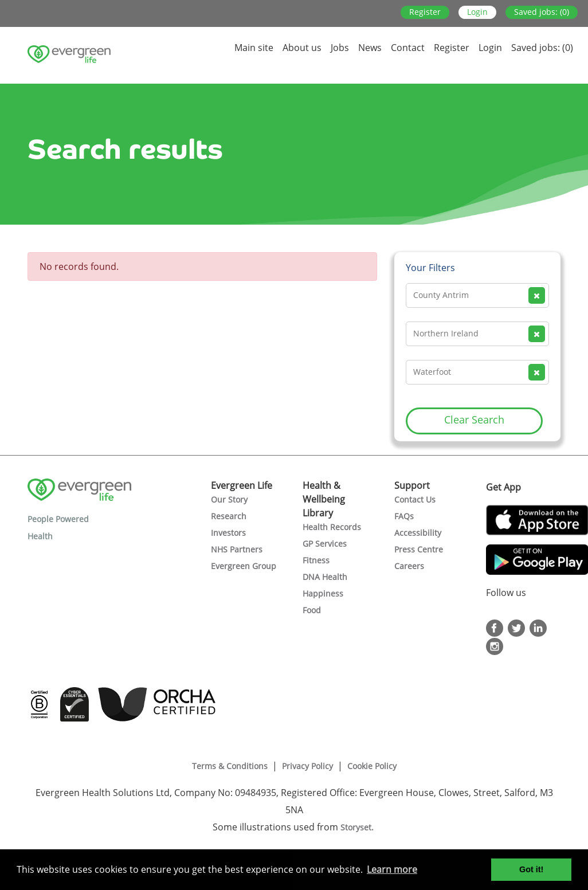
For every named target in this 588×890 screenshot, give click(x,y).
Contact (408, 48)
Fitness (316, 560)
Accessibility (418, 533)
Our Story (229, 499)
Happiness (323, 593)
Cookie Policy (372, 766)
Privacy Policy (307, 766)
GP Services (325, 544)
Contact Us (415, 499)
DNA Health (325, 577)
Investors (228, 533)
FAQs (404, 516)
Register (425, 12)
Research (229, 516)
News (370, 48)
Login (477, 12)
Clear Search (474, 419)
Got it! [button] (531, 869)
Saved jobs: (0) (542, 12)
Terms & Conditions (230, 766)
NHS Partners (237, 549)
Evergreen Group (244, 566)
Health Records (332, 527)
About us (302, 48)
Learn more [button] (392, 869)
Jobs (340, 48)
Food (312, 610)
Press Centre (419, 549)
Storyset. (358, 827)
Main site (254, 48)
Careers (409, 566)
